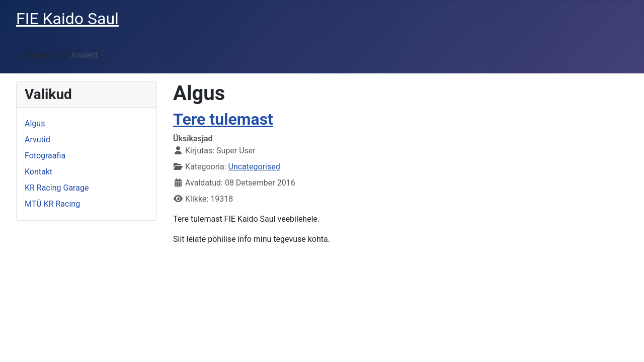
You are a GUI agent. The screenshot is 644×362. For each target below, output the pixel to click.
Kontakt (38, 172)
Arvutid (37, 140)
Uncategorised (254, 167)
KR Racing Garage (57, 188)
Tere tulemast (223, 119)
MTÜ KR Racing (52, 204)
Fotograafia (45, 156)
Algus (35, 123)
